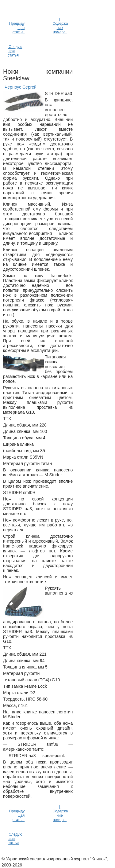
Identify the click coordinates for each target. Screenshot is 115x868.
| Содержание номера (60, 26)
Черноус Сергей (21, 87)
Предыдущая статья (17, 28)
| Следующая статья (15, 49)
